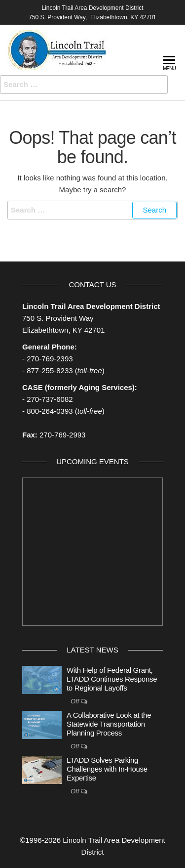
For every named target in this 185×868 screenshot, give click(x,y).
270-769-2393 (50, 359)
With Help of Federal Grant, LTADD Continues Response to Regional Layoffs (112, 679)
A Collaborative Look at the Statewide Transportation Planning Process (109, 724)
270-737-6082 (50, 399)
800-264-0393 (50, 411)
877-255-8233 (50, 370)
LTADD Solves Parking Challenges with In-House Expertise (107, 769)
